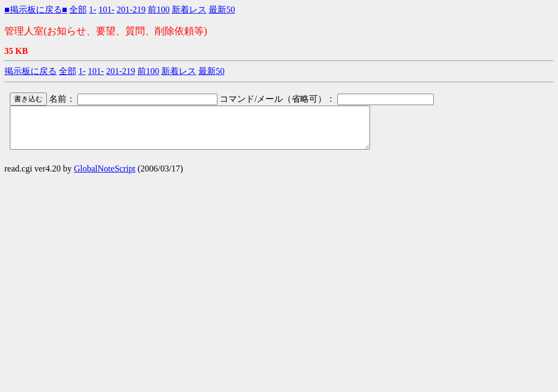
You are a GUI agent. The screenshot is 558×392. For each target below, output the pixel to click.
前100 (159, 10)
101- (107, 10)
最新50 (222, 10)
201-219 (131, 10)
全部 (78, 10)
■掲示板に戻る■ (36, 10)
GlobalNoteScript (105, 177)
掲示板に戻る (31, 71)
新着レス (189, 10)
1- (92, 10)
